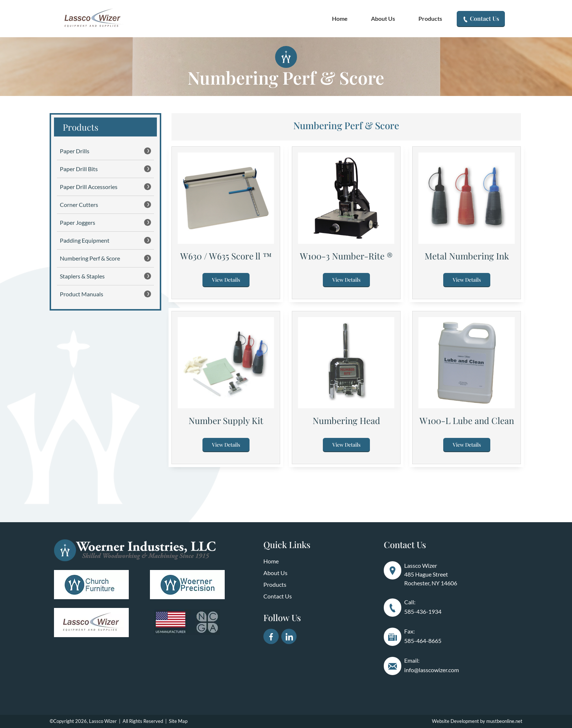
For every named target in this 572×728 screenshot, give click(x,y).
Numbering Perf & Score (105, 258)
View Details (226, 280)
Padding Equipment (105, 240)
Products (430, 18)
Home (340, 18)
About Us (383, 18)
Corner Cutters (105, 205)
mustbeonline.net (504, 721)
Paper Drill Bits (105, 169)
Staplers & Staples (105, 276)
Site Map (178, 721)
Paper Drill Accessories (105, 187)
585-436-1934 (423, 611)
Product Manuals (105, 294)
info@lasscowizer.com (432, 670)
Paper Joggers (105, 222)
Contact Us (481, 18)
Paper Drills (105, 151)
